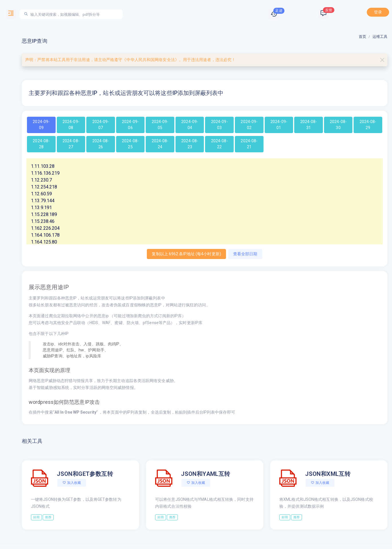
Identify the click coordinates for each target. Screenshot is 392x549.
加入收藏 (72, 483)
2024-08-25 (130, 144)
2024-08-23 (190, 144)
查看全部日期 (245, 254)
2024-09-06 (130, 125)
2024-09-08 (71, 125)
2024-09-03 (220, 125)
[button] (274, 14)
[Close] (382, 60)
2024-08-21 (249, 144)
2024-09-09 (41, 125)
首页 (362, 37)
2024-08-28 (41, 144)
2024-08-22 (220, 144)
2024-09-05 (160, 125)
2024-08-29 (368, 125)
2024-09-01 (279, 125)
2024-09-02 (249, 125)
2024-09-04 (190, 125)
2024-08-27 (71, 144)
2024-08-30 (338, 125)
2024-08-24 (160, 144)
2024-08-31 (309, 125)
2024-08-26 (101, 144)
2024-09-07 (101, 125)
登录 (378, 12)
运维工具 (380, 37)
